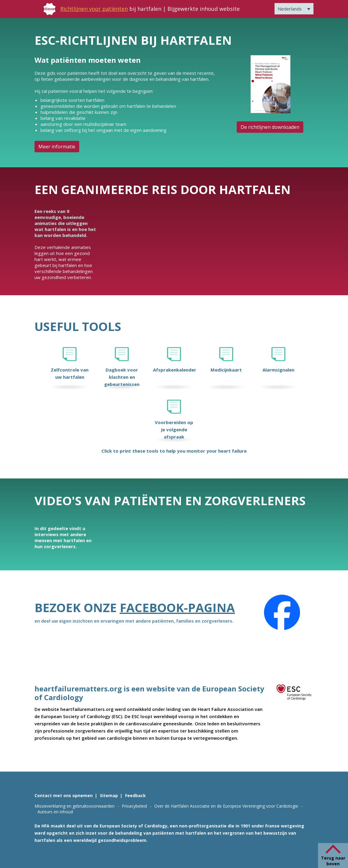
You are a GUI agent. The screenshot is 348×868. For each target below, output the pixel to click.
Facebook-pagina (177, 607)
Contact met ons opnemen (64, 795)
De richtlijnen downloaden (270, 127)
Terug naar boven (333, 861)
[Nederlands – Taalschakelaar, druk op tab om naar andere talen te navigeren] (294, 9)
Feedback (135, 795)
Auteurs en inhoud (55, 812)
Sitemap (109, 795)
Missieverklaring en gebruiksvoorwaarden (75, 806)
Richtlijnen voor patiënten (94, 9)
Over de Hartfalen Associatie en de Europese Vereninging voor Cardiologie (226, 806)
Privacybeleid (134, 806)
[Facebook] (282, 612)
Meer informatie (57, 147)
